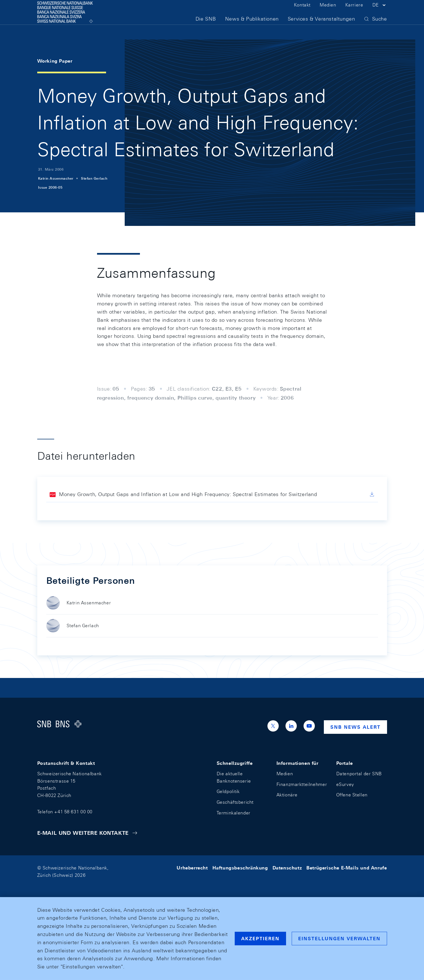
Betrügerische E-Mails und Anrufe (347, 868)
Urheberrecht (192, 868)
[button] (380, 14)
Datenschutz (287, 868)
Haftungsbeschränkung (240, 868)
